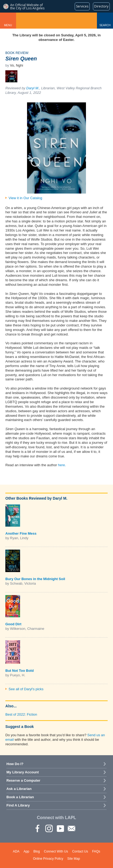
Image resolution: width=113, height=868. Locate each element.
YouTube (60, 828)
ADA (16, 851)
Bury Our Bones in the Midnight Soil (35, 579)
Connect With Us (56, 851)
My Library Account (23, 772)
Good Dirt (13, 624)
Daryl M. (33, 88)
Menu (8, 25)
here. (62, 465)
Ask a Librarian (19, 789)
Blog (37, 851)
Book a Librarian (20, 797)
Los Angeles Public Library (56, 21)
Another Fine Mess (21, 533)
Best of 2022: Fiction (21, 714)
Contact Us (80, 851)
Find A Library (18, 805)
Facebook (37, 828)
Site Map (74, 859)
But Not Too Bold (20, 671)
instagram (49, 828)
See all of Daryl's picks (26, 689)
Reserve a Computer (23, 780)
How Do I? (15, 764)
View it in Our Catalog (25, 198)
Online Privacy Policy (48, 859)
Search (105, 25)
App (26, 851)
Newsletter (71, 828)
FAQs (96, 851)
